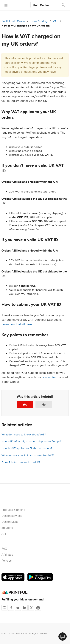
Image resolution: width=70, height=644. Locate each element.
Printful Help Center (13, 21)
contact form (50, 377)
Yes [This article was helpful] (25, 405)
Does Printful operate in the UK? (21, 462)
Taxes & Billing (39, 21)
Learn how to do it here (17, 324)
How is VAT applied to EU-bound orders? (27, 448)
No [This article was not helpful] (44, 405)
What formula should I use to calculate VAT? (28, 456)
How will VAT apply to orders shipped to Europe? (32, 442)
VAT (55, 21)
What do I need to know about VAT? (24, 435)
